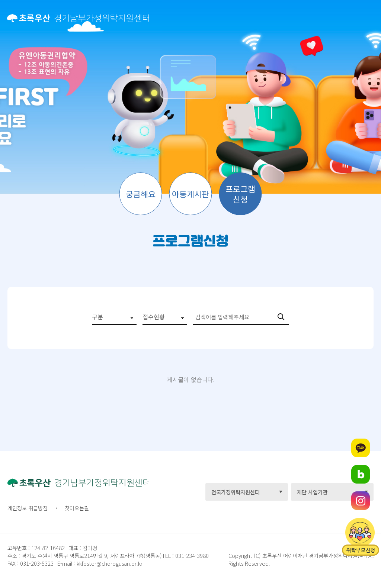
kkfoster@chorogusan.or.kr (110, 563)
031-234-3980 (191, 555)
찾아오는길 (77, 508)
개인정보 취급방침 (28, 508)
